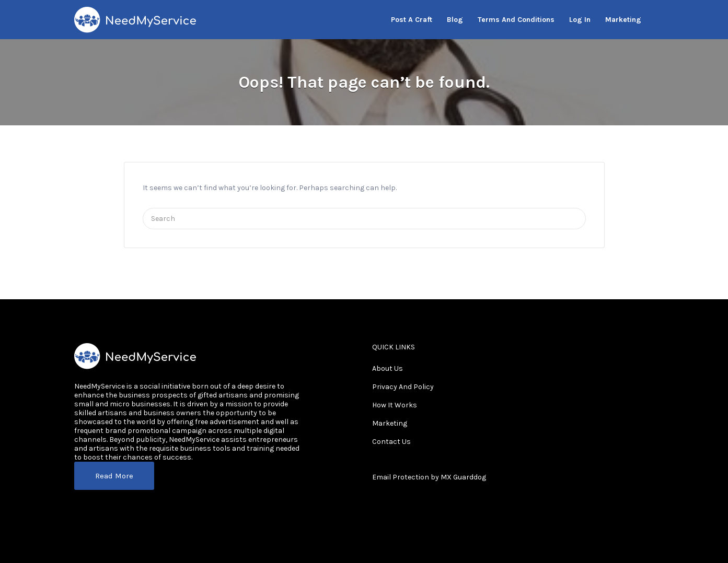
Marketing (390, 423)
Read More (114, 476)
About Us (388, 368)
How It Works (395, 405)
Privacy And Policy (403, 387)
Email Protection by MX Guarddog (429, 477)
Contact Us (391, 442)
